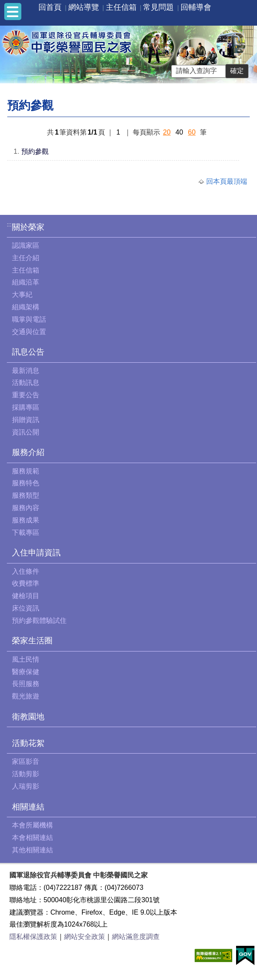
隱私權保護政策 (33, 937)
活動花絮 (28, 743)
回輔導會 (196, 7)
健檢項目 (26, 596)
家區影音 (26, 761)
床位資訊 (26, 608)
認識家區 (26, 245)
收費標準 (26, 583)
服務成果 (26, 520)
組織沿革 (26, 282)
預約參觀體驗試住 (39, 621)
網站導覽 (84, 7)
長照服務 (26, 684)
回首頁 (50, 7)
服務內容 (26, 508)
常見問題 (158, 7)
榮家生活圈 (32, 641)
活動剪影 (26, 774)
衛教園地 (28, 717)
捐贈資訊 (26, 420)
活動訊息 (26, 383)
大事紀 (22, 295)
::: (9, 224)
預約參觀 (35, 151)
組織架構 (26, 307)
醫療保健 (26, 672)
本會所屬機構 (32, 825)
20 (167, 132)
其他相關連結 (32, 850)
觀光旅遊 (26, 696)
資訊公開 (26, 432)
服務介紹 (28, 452)
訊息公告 (28, 352)
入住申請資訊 (36, 553)
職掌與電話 (29, 319)
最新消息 (26, 371)
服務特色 (26, 483)
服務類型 (26, 495)
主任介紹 (26, 258)
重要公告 (26, 395)
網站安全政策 (85, 937)
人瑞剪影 (26, 786)
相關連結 (28, 807)
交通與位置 (29, 332)
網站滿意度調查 (136, 937)
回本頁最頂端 (227, 181)
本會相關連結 (32, 838)
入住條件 (26, 571)
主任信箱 (121, 7)
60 (192, 132)
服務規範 (26, 471)
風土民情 (26, 659)
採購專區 (26, 407)
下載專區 (26, 533)
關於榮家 (28, 227)
